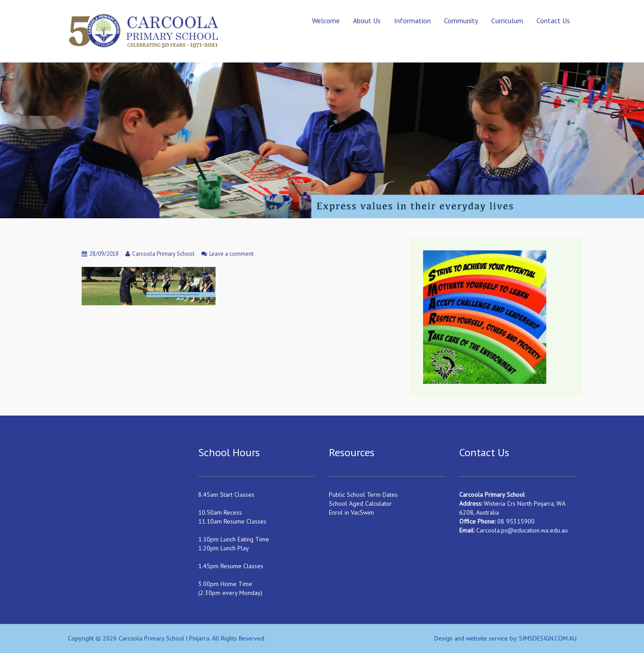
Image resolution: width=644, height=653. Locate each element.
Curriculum (507, 21)
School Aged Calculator (360, 503)
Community (461, 21)
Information (412, 21)
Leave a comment (231, 254)
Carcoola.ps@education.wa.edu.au (522, 530)
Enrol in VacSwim (351, 512)
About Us (367, 21)
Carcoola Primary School (163, 254)
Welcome (326, 21)
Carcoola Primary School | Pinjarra (164, 638)
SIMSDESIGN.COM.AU (548, 638)
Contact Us (553, 21)
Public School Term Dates (363, 495)
